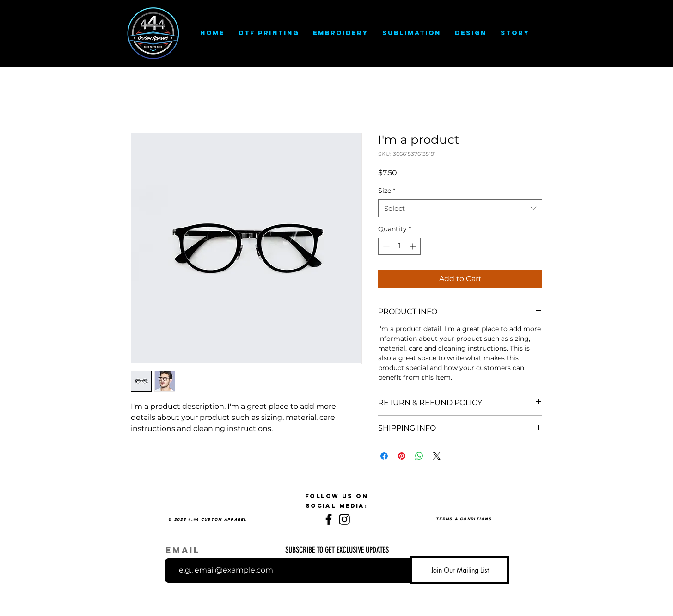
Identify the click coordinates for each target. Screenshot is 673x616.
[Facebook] (329, 519)
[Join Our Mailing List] (460, 570)
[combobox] (460, 208)
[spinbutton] (399, 246)
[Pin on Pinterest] (402, 456)
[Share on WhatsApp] (419, 456)
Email (183, 550)
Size (387, 191)
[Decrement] (385, 246)
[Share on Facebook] (384, 456)
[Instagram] (344, 519)
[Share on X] (437, 456)
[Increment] (413, 246)
